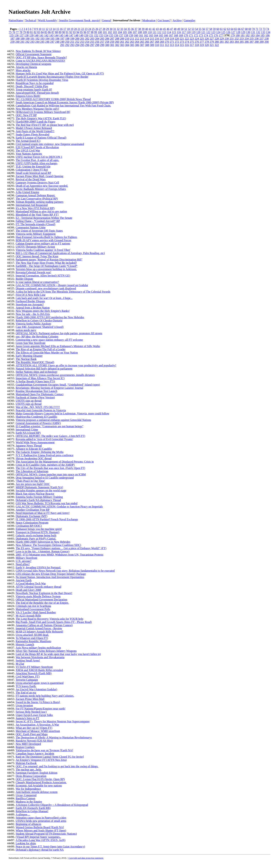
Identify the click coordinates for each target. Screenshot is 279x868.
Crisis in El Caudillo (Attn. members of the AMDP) (45, 465)
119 (193, 32)
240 (17, 42)
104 (120, 32)
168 (176, 35)
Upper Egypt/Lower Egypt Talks (34, 715)
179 (233, 35)
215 (152, 39)
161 (141, 35)
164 (156, 35)
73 (264, 29)
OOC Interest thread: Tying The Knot (37, 256)
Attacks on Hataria (26, 67)
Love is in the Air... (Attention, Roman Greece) (43, 551)
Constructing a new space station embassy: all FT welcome (49, 340)
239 (12, 42)
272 (177, 42)
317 (192, 45)
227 (212, 39)
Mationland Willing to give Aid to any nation (41, 211)
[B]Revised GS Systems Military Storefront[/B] (43, 112)
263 (132, 42)
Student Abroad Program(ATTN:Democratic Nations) (46, 834)
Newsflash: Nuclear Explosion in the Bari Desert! (44, 593)
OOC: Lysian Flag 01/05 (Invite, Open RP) (40, 779)
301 (112, 45)
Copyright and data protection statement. (86, 858)
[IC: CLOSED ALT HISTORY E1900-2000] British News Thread (53, 99)
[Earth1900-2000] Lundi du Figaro (35, 122)
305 (132, 45)
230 (227, 39)
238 (267, 39)
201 (82, 39)
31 (115, 29)
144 (56, 35)
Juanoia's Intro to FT (27, 718)
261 (122, 42)
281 (222, 42)
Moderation (149, 20)
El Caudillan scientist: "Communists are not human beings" (50, 426)
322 (217, 45)
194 (47, 39)
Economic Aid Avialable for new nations (39, 786)
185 (262, 35)
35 (129, 29)
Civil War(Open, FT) (28, 677)
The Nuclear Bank (26, 359)
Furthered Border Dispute (30, 301)
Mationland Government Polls (33, 609)
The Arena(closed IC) (28, 141)
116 (179, 32)
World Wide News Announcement (35, 442)
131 (253, 32)
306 (137, 45)
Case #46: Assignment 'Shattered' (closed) (40, 327)
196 (57, 39)
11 (44, 29)
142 (46, 35)
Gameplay (189, 20)
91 (67, 32)
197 (62, 39)
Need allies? (23, 564)
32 (118, 29)
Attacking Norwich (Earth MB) (34, 673)
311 (162, 45)
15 (58, 29)
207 (112, 39)
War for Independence (28, 789)
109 (145, 32)
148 (76, 35)
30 (111, 29)
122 (208, 32)
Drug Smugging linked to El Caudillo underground (45, 478)
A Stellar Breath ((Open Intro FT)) (35, 381)
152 (96, 35)
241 (22, 42)
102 (110, 32)
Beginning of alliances (28, 824)
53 (193, 29)
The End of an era (26, 693)
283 (232, 42)
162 (146, 35)
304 (127, 45)
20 (75, 29)
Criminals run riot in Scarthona (33, 606)
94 (78, 32)
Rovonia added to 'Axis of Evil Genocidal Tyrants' (44, 439)
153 (101, 35)
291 (62, 45)
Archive (177, 20)
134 (268, 32)
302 (117, 45)
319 (202, 45)
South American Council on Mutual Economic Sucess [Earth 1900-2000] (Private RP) (65, 102)
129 (243, 32)
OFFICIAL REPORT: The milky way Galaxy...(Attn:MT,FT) (50, 436)
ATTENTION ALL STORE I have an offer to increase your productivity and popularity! (66, 365)
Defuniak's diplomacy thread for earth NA (40, 850)
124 (218, 32)
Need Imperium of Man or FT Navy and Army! (43, 513)
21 (79, 29)
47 (172, 29)
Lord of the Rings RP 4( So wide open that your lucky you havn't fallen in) (58, 654)
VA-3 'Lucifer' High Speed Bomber (36, 612)
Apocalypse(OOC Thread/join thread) (37, 93)
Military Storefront (26, 558)
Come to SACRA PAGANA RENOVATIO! (40, 61)
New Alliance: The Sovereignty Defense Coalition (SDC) (48, 545)
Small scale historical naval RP (33, 173)
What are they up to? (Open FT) (34, 728)
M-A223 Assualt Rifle (28, 616)
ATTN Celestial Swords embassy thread (38, 587)
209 (122, 39)
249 (62, 42)
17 (65, 29)
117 (184, 32)
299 (102, 45)
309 (152, 45)
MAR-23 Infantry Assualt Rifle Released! (40, 632)
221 (182, 39)
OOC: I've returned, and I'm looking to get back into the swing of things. (57, 766)
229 (222, 39)
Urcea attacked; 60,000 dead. (32, 635)
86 (49, 32)
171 (191, 35)
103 (115, 32)
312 (167, 45)
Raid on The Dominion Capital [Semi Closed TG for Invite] (50, 757)
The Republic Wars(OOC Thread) (35, 362)
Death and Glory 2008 (28, 590)
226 (207, 39)
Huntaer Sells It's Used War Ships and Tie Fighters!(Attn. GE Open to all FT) (60, 74)
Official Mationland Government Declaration (41, 600)
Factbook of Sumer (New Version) (35, 397)
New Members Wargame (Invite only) (37, 109)
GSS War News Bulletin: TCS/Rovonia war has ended (47, 503)
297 (92, 45)
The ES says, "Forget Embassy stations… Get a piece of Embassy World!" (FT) (61, 548)
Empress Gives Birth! (28, 96)
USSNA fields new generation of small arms (41, 821)
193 (42, 39)
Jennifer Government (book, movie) (79, 20)
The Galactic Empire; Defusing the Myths (40, 452)
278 (207, 42)
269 (162, 42)
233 (242, 39)
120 (198, 32)
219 (172, 39)
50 (182, 29)
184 (257, 35)
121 (203, 32)
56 (204, 29)
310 (157, 45)
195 (52, 39)
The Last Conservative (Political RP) (37, 199)
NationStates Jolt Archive (40, 12)
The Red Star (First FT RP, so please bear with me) (45, 125)
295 (82, 45)
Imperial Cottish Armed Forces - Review (39, 628)
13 (51, 29)
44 (161, 29)
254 (87, 42)
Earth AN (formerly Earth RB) (33, 808)
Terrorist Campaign (27, 680)
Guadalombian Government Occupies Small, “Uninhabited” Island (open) (58, 385)
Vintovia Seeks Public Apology (33, 324)
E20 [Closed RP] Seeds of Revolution (37, 147)
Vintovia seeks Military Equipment (36, 234)
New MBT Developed (28, 744)
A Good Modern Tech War (31, 584)
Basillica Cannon (25, 798)
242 (27, 42)
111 (155, 32)
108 (140, 32)
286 (247, 42)
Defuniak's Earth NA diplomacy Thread (38, 500)
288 (257, 42)
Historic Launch (25, 644)
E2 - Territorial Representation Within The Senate (44, 218)
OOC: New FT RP (26, 115)
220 (177, 39)
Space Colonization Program (32, 523)
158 (126, 35)
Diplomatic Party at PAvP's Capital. (36, 539)
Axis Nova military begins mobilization (38, 648)
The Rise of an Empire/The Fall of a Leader (41, 349)
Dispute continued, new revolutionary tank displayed (46, 288)
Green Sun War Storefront (31, 343)
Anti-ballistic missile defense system (37, 792)
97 (88, 32)
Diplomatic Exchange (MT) (31, 516)
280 (217, 42)
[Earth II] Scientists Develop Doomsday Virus (42, 80)
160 (136, 35)
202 (87, 39)
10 (40, 29)
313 (172, 45)
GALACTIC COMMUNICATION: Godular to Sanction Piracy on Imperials (59, 507)
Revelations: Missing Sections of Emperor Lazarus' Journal (49, 388)
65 (236, 29)
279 (212, 42)
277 (202, 42)
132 (258, 32)
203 (92, 39)
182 (248, 35)
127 (233, 32)
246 (47, 42)
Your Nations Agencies (29, 154)
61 (221, 29)
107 (135, 32)
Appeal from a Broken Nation (33, 308)
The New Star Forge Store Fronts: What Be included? (46, 263)
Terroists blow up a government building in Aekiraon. (46, 269)
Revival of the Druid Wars (31, 179)
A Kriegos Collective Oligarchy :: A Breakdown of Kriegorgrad (52, 805)
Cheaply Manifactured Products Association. (41, 782)
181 (243, 35)
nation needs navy (26, 330)
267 (152, 42)
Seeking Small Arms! (28, 660)
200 (77, 39)
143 (51, 35)
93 (74, 32)
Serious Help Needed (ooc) (31, 712)
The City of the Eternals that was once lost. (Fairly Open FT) (50, 468)
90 (64, 32)
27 (100, 29)
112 (159, 32)
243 (32, 42)
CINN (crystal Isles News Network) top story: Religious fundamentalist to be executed (65, 571)
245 (42, 42)
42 (154, 29)
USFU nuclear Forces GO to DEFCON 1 (39, 157)
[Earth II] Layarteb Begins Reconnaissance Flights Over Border (52, 77)
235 (252, 39)
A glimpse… (23, 814)
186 (267, 35)
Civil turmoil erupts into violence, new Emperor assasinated (50, 144)
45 (164, 29)
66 (239, 29)
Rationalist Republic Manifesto (33, 641)
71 (257, 29)
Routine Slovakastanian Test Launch (36, 391)
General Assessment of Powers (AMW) (38, 423)
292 (67, 45)
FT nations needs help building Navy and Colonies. (45, 696)
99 (96, 32)
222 (187, 39)
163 (151, 35)
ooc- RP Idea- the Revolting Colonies (37, 337)
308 (147, 45)
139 (31, 35)
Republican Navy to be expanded (35, 83)
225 (202, 39)
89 (60, 32)
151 (91, 35)
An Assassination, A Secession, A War (37, 725)
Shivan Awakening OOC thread (34, 458)
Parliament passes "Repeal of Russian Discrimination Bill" (49, 260)
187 (12, 39)
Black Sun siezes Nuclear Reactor (35, 494)
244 (37, 42)
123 (213, 32)
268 (157, 42)
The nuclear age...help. (29, 770)
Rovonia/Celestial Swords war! (33, 272)
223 (192, 39)
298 (97, 45)
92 (71, 32)
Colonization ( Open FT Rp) (32, 170)
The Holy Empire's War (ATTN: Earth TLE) (41, 118)
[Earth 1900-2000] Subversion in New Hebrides (43, 542)
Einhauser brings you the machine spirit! (39, 529)
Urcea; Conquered (26, 795)
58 (211, 29)
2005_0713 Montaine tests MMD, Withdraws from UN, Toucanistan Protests (60, 555)
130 (248, 32)
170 (186, 35)
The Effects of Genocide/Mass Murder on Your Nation (47, 353)
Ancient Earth (24, 580)
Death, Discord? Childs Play (32, 86)
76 (14, 32)
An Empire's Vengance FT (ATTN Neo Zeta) (41, 760)
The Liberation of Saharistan (32, 471)
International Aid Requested (32, 205)
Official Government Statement (34, 54)
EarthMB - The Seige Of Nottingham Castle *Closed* (47, 266)
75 (10, 32)
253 (82, 42)
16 (61, 29)
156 (116, 35)
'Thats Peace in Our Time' (30, 481)
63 (228, 29)
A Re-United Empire (27, 192)
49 (179, 29)
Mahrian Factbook (26, 763)
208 (117, 39)
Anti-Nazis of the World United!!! (35, 131)
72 (260, 29)
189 (22, 39)
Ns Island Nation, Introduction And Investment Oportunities (50, 577)
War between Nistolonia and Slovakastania (40, 657)
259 (112, 42)
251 (72, 42)
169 (181, 35)
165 (161, 35)
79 (24, 32)
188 (17, 39)
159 (131, 35)
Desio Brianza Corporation (31, 776)
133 (263, 32)
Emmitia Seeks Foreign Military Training (39, 497)
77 (17, 32)
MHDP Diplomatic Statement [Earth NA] (39, 487)
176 (216, 35)
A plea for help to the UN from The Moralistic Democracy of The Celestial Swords (63, 292)
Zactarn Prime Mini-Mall (30, 699)
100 (100, 32)
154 (106, 35)
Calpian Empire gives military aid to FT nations (43, 244)
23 (86, 29)
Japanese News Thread (29, 446)
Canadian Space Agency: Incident (35, 754)
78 (21, 32)
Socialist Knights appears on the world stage (41, 490)
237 (262, 39)
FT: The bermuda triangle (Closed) (35, 224)
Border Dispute (24, 279)
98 (92, 32)
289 (262, 42)
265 (142, 42)
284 (237, 42)
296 (87, 45)
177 (221, 35)
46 (168, 29)
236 (257, 39)
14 (54, 29)
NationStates (16, 20)
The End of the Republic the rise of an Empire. (42, 603)
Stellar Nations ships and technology (37, 372)
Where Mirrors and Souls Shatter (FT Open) (41, 830)
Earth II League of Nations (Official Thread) (41, 138)
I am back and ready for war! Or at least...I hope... (44, 298)
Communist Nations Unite (31, 227)
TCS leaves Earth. (26, 686)
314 (177, 45)
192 (37, 39)
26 (97, 29)
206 (107, 39)
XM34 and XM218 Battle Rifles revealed (39, 670)
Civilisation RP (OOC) (29, 526)
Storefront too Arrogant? (30, 304)
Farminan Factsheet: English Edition (36, 773)
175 (211, 35)
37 (136, 29)
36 (132, 29)
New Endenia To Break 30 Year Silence (38, 51)
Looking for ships (26, 843)
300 (107, 45)
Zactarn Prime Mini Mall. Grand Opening (40, 176)
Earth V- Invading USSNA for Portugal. (38, 567)
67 (243, 29)
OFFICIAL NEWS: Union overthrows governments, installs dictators (55, 375)
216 (157, 39)
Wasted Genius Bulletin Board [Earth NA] (40, 827)
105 (125, 32)
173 (201, 35)
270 (167, 42)
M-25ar (20, 664)
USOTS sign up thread (29, 401)
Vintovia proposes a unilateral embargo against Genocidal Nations (53, 420)
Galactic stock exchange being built (36, 535)
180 (238, 35)
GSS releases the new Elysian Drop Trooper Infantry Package (51, 574)
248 (57, 42)
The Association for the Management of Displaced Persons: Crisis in (55, 462)
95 (81, 32)
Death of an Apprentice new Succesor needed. (42, 186)
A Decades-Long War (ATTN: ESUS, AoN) (40, 840)
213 (142, 39)
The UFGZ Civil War (28, 150)
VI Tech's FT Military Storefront (34, 667)
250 (67, 42)
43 (157, 29)
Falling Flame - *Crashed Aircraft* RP (38, 221)
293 (72, 45)
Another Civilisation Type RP (33, 510)
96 (85, 32)
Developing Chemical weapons (33, 64)
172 (196, 35)
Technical (31, 20)
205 (102, 39)
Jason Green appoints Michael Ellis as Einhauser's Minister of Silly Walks (58, 346)
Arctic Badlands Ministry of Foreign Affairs (41, 189)
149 (81, 35)
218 (167, 39)
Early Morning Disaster (29, 356)
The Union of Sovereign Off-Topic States (39, 231)
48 (175, 29)
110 (150, 32)
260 (117, 42)
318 (197, 45)
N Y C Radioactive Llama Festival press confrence (44, 455)
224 (197, 39)
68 (246, 29)
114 (169, 32)
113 (164, 32)
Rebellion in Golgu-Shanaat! (32, 811)
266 (147, 42)
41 (150, 29)
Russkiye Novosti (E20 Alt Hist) (34, 741)
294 (77, 45)
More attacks (23, 70)
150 (86, 35)
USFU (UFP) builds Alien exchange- (37, 163)
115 (174, 32)
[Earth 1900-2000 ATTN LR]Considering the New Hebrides (50, 317)
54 (196, 29)
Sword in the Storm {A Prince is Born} (38, 702)
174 (206, 35)
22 (83, 29)
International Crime (27, 430)
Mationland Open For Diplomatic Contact (40, 394)
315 (182, 45)
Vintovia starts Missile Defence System (38, 596)
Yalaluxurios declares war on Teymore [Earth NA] (44, 750)
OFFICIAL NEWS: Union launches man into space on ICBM (51, 474)
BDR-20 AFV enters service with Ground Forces (44, 240)
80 (28, 32)
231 (232, 39)
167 (171, 35)
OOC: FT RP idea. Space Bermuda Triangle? (41, 57)
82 (35, 32)
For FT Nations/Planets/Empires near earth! (41, 709)
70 (253, 29)
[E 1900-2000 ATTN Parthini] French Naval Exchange (47, 519)
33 (122, 29)
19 (72, 29)
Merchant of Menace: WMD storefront (38, 731)
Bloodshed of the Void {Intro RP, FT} (37, 215)
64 (232, 29)
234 (247, 39)
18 (68, 29)
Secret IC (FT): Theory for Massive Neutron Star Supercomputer (53, 721)
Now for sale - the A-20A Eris (33, 314)
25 (93, 29)
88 (56, 32)
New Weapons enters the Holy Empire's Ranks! (43, 311)
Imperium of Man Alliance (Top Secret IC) (40, 378)
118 (189, 32)
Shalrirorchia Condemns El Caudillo (36, 417)
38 (139, 29)
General (106, 20)
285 (242, 42)
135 (12, 35)
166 (166, 35)
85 (46, 32)
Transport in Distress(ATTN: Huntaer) (37, 532)
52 (189, 29)
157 (121, 35)
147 (71, 35)
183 (252, 35)
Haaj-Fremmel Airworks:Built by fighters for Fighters (46, 237)
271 (172, 42)
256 (97, 42)
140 (36, 35)
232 (237, 39)
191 (32, 39)
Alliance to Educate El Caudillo (34, 449)
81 (31, 32)
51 (186, 29)
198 (67, 39)
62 (225, 29)
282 (227, 42)
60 (218, 29)
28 (104, 29)
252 (77, 42)
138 (27, 35)
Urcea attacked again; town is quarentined (40, 683)
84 (42, 32)
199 (72, 39)
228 (217, 39)
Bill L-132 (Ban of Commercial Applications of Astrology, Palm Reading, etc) (60, 253)
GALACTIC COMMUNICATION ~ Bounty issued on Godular (52, 285)
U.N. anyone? (23, 561)
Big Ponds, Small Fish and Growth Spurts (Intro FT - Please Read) (54, 622)
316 (187, 45)
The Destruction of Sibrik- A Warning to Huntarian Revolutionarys (54, 737)
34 (125, 29)
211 (132, 39)
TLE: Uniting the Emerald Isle (33, 167)
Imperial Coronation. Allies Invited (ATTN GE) (43, 276)
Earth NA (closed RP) (28, 433)
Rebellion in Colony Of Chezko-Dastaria (39, 320)
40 (147, 29)
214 (147, 39)
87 (53, 32)
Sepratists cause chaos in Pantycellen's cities (41, 818)
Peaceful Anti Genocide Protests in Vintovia (41, 410)
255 (92, 42)
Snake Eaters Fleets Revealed (32, 134)
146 (66, 35)
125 (223, 32)
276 (197, 42)
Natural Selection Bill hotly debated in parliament (44, 369)
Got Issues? (164, 20)
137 (22, 35)
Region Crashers (25, 747)
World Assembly (48, 20)
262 (127, 42)
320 (207, 45)
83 (39, 32)
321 (212, 45)
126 (228, 32)
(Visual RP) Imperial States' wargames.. (38, 837)
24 (90, 29)
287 (252, 42)
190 (27, 39)
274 (187, 42)
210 (127, 39)
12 (47, 29)
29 (107, 29)
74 (268, 29)
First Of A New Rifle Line (31, 295)
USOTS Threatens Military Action (35, 247)
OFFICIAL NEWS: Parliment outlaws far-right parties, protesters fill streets (59, 333)
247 (52, 42)
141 (41, 35)
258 (107, 42)
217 (162, 39)
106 (130, 32)
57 (207, 29)
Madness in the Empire (29, 802)
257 (102, 42)
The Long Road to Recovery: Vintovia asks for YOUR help (49, 619)
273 (182, 42)
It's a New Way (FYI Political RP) (35, 208)
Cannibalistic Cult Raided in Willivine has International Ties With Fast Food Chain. (63, 106)
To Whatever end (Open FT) (32, 638)
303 (122, 45)
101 (105, 32)
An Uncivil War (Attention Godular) (36, 689)
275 (192, 42)
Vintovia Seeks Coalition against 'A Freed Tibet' (43, 250)
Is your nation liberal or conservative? (37, 282)
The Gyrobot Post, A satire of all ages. (37, 160)
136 (17, 35)
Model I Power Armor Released (34, 128)
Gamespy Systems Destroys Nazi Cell (37, 183)
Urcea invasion (24, 705)
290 (267, 42)
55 (200, 29)
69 (250, 29)
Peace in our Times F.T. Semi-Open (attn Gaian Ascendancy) (50, 847)
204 (97, 39)
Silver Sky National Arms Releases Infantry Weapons (46, 651)
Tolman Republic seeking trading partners (40, 202)
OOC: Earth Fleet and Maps (32, 734)
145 (61, 35)
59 (214, 29)
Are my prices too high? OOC (33, 484)
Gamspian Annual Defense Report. (35, 195)
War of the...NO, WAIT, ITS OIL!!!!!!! (38, 407)
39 (143, 29)
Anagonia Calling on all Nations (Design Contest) (44, 625)
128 (238, 32)
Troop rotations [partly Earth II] (34, 90)
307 (142, 45)
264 (137, 42)
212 (137, 39)
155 (111, 35)
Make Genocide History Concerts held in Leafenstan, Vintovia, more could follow (62, 414)
